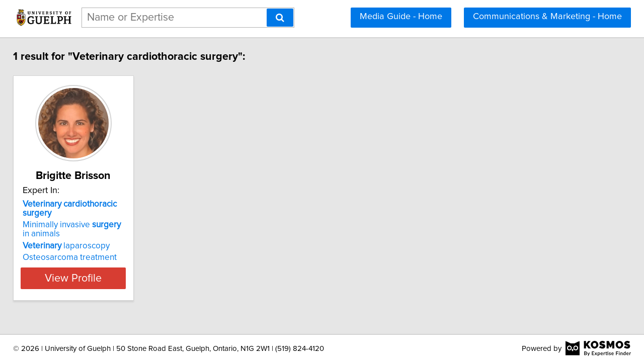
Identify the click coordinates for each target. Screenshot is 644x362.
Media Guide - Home (401, 17)
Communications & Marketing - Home (547, 17)
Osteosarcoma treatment (77, 248)
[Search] (280, 18)
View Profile (93, 269)
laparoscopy (73, 237)
